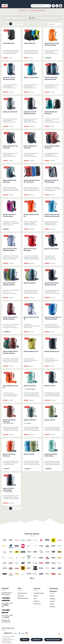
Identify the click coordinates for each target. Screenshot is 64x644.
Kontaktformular (6, 622)
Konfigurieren (37, 640)
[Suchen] (49, 6)
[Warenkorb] (61, 6)
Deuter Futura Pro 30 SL (31, 318)
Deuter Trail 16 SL (30, 386)
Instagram (52, 599)
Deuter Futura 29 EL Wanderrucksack (52, 284)
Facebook (52, 601)
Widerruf (36, 596)
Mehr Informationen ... (8, 643)
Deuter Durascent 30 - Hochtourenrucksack (52, 215)
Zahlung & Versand (39, 593)
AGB (35, 599)
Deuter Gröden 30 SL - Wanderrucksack (11, 352)
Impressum (37, 601)
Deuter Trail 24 (50, 420)
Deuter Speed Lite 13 (31, 351)
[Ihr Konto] (57, 6)
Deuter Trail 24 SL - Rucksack (10, 455)
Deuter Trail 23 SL (30, 420)
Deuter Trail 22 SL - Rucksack (10, 421)
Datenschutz (37, 604)
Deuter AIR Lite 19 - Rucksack (31, 147)
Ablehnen (25, 640)
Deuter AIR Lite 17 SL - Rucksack (11, 147)
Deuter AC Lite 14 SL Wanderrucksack (52, 44)
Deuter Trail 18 (50, 386)
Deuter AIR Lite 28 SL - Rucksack (53, 147)
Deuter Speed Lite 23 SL (10, 387)
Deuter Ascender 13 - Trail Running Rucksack (52, 181)
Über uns (52, 596)
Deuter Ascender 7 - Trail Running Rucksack (10, 215)
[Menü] (53, 6)
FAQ (19, 588)
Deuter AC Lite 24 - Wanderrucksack (51, 78)
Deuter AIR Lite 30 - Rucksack (10, 181)
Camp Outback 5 (30, 43)
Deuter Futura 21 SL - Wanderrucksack (10, 250)
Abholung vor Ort (22, 593)
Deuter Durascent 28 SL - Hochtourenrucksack (31, 215)
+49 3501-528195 (6, 611)
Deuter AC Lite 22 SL (31, 77)
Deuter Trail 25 (29, 454)
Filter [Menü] (32, 18)
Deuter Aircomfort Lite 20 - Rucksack (32, 181)
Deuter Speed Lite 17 (52, 351)
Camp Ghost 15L (9, 43)
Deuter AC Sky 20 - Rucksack (51, 113)
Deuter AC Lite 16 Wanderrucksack (9, 78)
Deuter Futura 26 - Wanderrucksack (10, 284)
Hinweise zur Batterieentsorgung (23, 597)
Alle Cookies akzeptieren (53, 640)
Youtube (52, 604)
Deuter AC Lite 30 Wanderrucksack (30, 113)
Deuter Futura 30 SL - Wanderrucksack (11, 318)
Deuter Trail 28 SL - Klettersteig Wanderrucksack (51, 455)
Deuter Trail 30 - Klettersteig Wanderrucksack (9, 489)
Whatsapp (52, 607)
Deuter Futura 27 (30, 283)
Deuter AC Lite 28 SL (10, 112)
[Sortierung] (55, 24)
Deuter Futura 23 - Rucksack (30, 250)
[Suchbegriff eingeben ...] (39, 6)
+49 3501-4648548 (6, 599)
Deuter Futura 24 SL (52, 249)
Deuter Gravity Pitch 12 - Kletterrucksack (53, 318)
